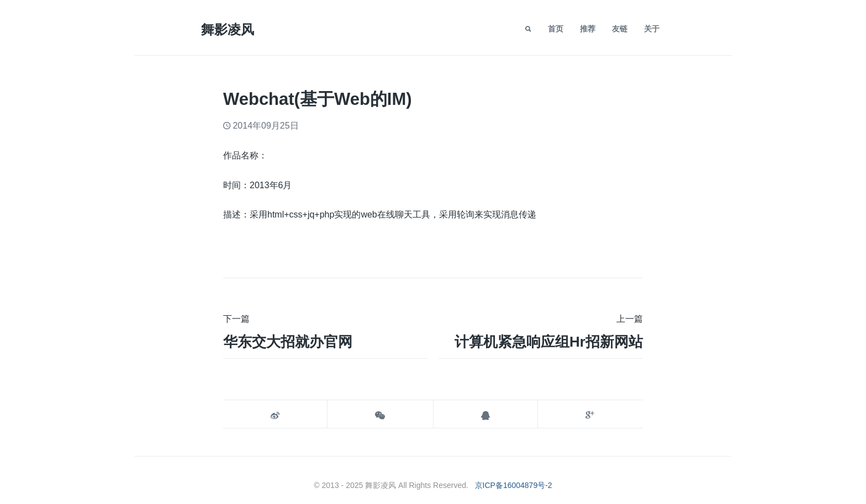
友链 (620, 29)
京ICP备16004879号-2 (514, 485)
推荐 (588, 29)
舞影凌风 (228, 30)
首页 (556, 29)
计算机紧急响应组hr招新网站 (549, 342)
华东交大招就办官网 (288, 342)
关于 (652, 29)
